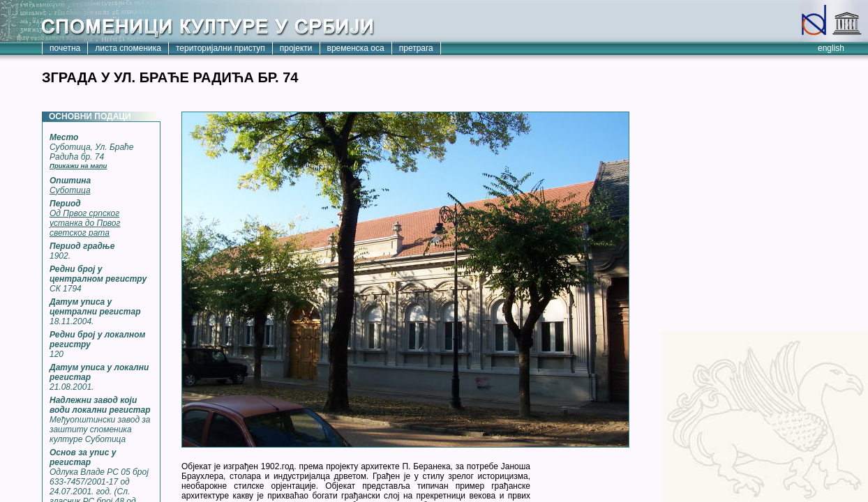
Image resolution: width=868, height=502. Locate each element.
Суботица (70, 190)
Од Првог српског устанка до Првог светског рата (85, 223)
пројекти (296, 48)
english (831, 48)
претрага (416, 48)
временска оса (356, 48)
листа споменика (128, 48)
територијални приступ (220, 48)
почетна (65, 48)
